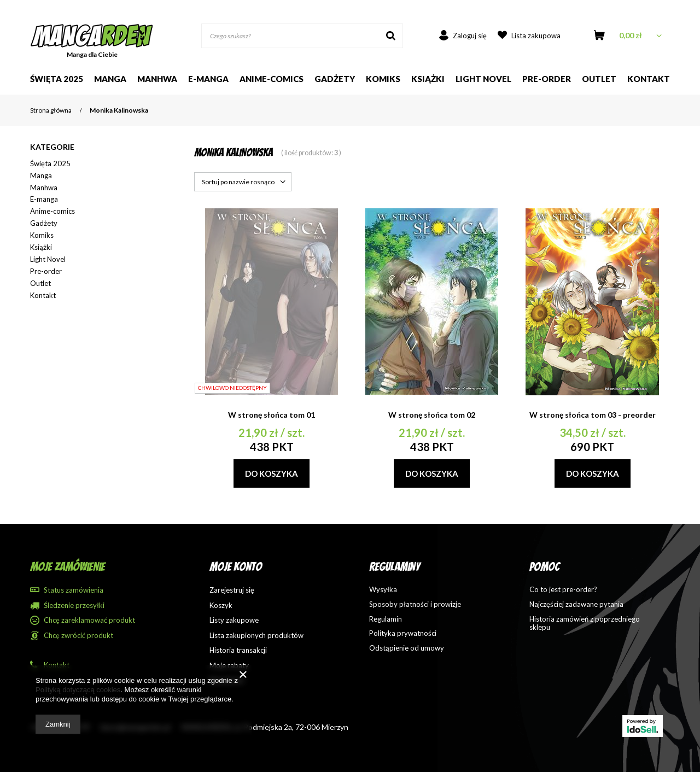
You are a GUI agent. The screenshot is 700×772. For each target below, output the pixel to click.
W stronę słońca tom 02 (432, 415)
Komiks (383, 79)
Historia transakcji (238, 650)
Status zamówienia (74, 590)
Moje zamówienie (68, 567)
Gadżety (335, 79)
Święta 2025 (57, 79)
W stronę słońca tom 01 (272, 415)
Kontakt (649, 79)
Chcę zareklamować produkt (89, 620)
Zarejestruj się (232, 590)
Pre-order (547, 79)
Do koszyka (272, 473)
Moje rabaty (229, 666)
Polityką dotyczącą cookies (78, 690)
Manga (110, 79)
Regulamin (386, 619)
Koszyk (221, 606)
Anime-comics (272, 79)
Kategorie (52, 147)
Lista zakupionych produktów (256, 636)
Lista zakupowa (536, 36)
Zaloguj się (470, 36)
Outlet (599, 79)
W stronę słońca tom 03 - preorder (593, 415)
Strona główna (51, 110)
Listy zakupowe (234, 620)
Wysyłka (383, 590)
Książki (428, 79)
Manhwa (157, 79)
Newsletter (227, 680)
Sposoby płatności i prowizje (415, 604)
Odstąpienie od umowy (407, 648)
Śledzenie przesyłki (74, 606)
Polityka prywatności (403, 633)
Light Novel (483, 79)
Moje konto (236, 567)
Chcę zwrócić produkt (78, 636)
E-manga (44, 199)
